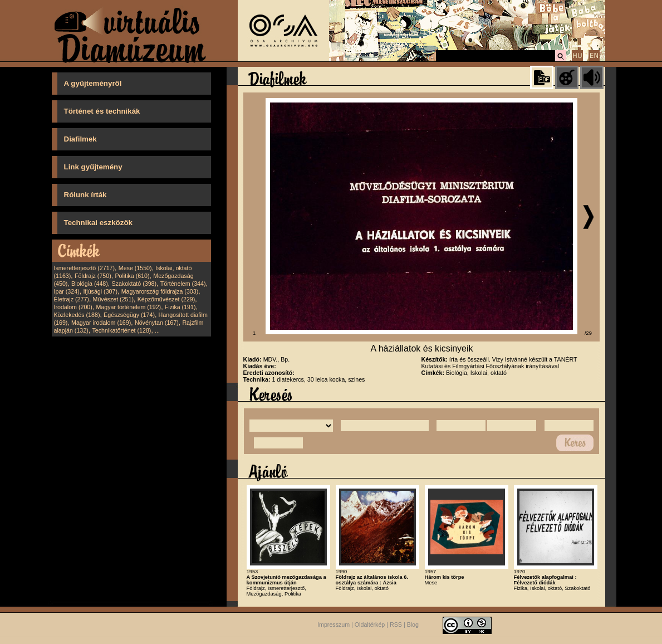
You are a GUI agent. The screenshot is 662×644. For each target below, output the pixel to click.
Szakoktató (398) (134, 284)
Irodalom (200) (73, 307)
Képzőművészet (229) (166, 299)
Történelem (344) (183, 284)
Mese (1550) (135, 268)
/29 (588, 333)
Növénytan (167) (157, 323)
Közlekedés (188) (77, 315)
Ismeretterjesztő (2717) (85, 268)
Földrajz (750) (93, 276)
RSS (396, 625)
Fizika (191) (180, 307)
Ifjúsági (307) (100, 291)
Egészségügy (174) (129, 315)
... (157, 330)
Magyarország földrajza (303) (160, 291)
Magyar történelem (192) (128, 307)
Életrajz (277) (72, 299)
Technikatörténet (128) (121, 330)
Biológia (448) (90, 284)
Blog (413, 625)
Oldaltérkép (370, 625)
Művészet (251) (113, 299)
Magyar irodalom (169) (101, 323)
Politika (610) (132, 276)
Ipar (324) (67, 291)
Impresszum (334, 625)
